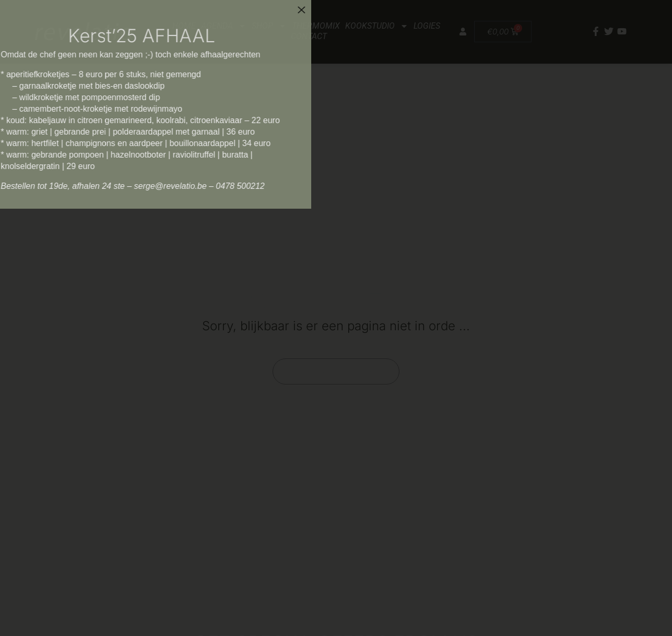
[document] (336, 318)
